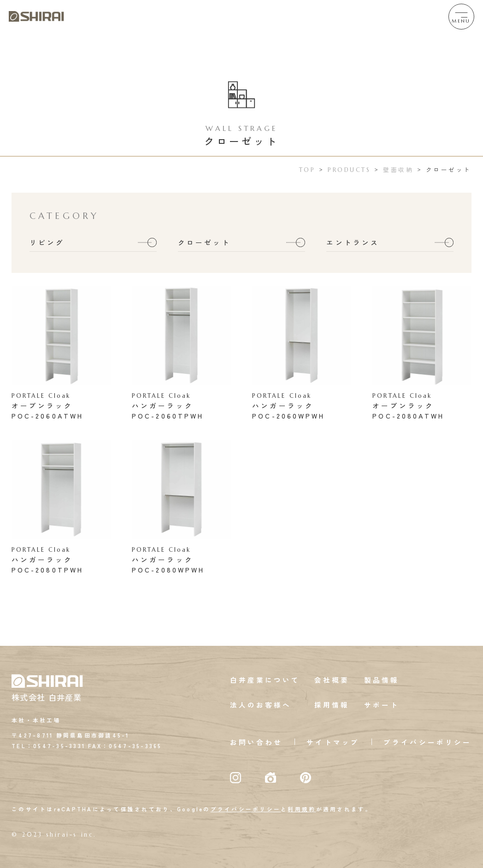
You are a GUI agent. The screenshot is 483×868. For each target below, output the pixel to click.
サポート (382, 705)
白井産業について (265, 680)
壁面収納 (398, 169)
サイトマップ (333, 742)
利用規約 (302, 809)
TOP (307, 170)
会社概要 (332, 680)
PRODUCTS (349, 170)
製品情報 (382, 680)
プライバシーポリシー (427, 742)
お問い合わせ (256, 742)
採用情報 (332, 705)
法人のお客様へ (261, 705)
